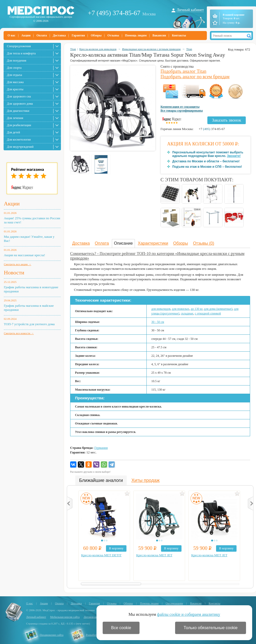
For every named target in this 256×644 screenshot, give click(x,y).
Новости (14, 273)
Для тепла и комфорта (21, 53)
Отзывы (113, 35)
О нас (12, 35)
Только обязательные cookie (211, 628)
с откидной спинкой (208, 313)
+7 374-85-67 (212, 129)
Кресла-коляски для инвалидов (98, 49)
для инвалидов (161, 309)
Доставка (59, 35)
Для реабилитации (19, 125)
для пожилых (181, 309)
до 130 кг (197, 309)
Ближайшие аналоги (101, 480)
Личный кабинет (190, 10)
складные (187, 313)
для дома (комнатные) (218, 309)
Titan (73, 49)
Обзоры (96, 35)
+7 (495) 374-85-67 (114, 13)
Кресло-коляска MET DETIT (101, 555)
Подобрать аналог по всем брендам (195, 77)
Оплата (42, 35)
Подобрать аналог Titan (183, 71)
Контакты (179, 35)
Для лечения (15, 118)
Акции (26, 35)
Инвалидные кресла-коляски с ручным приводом (151, 49)
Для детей (13, 132)
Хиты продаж (145, 480)
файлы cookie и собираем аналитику (189, 614)
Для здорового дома (20, 104)
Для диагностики (18, 111)
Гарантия (78, 35)
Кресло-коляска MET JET (154, 555)
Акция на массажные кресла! (24, 255)
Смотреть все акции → (18, 264)
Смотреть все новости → (19, 333)
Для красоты (15, 89)
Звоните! (234, 156)
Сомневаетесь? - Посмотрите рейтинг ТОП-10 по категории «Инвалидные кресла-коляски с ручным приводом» (157, 256)
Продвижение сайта (52, 635)
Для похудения (17, 61)
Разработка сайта (96, 635)
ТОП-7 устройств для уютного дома (29, 324)
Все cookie (121, 628)
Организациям (174, 603)
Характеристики (153, 243)
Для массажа (15, 82)
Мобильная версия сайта (65, 617)
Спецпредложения (19, 46)
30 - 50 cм (158, 322)
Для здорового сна (19, 96)
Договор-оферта (93, 617)
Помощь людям (136, 35)
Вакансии (159, 35)
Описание (123, 243)
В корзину (116, 548)
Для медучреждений (20, 147)
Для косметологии (19, 140)
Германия (101, 448)
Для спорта (14, 68)
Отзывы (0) (204, 243)
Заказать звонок (227, 120)
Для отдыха (14, 75)
